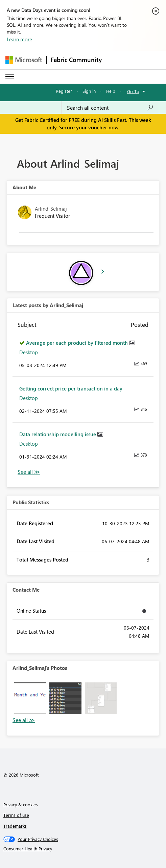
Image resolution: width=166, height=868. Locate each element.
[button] (30, 698)
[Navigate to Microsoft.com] (24, 60)
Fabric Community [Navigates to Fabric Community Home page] (76, 60)
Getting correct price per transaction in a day (71, 388)
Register (64, 91)
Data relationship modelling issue (58, 434)
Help (111, 91)
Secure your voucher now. (89, 127)
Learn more (19, 39)
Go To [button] (133, 91)
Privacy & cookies (21, 805)
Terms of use (16, 815)
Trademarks (15, 826)
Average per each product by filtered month (78, 343)
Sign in (89, 91)
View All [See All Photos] (24, 720)
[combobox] (110, 108)
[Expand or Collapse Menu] (10, 77)
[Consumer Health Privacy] (83, 849)
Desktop (29, 352)
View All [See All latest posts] (29, 472)
